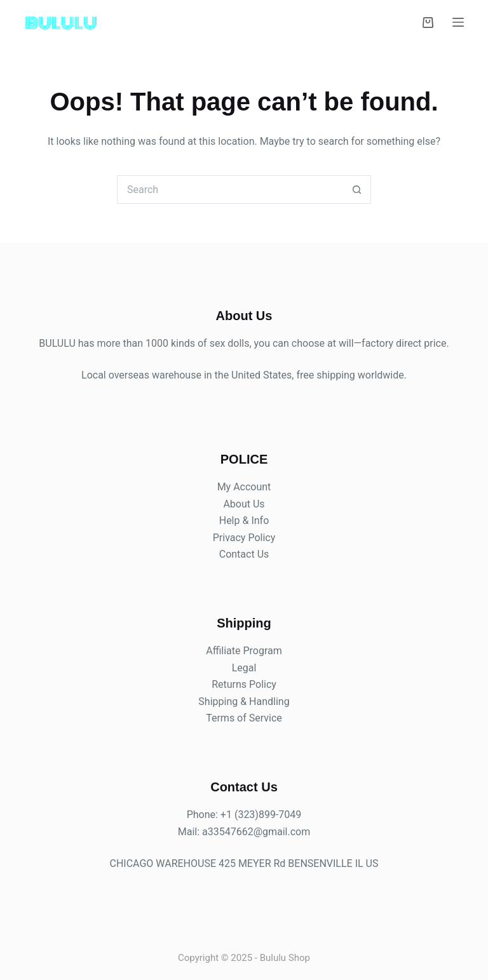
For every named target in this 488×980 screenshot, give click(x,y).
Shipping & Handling (244, 701)
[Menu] (458, 22)
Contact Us (244, 554)
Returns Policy (244, 684)
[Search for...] (230, 190)
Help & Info (244, 520)
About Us (244, 504)
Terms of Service (244, 718)
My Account (244, 487)
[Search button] (357, 190)
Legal (244, 668)
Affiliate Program (244, 651)
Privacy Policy (244, 538)
